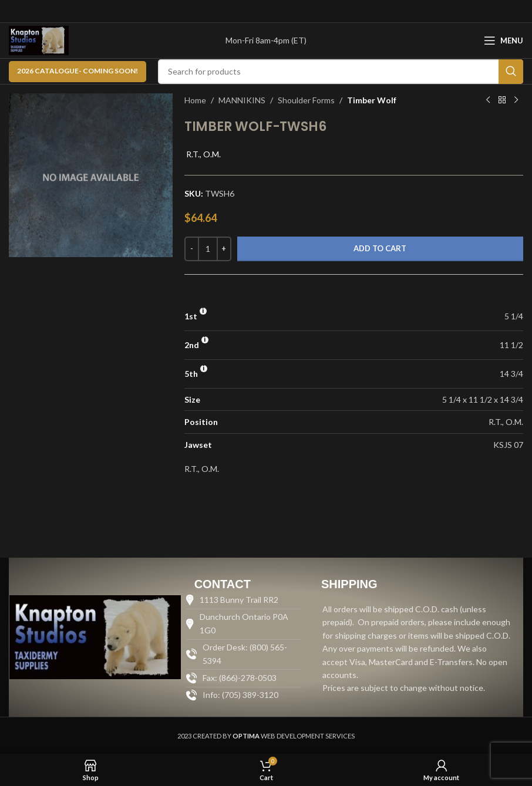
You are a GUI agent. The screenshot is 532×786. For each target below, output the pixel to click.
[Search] (341, 72)
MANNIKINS (242, 100)
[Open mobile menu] (504, 41)
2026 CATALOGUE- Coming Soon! (78, 71)
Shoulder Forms (306, 100)
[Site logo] (39, 40)
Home (195, 100)
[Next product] (516, 100)
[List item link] (244, 695)
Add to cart (380, 248)
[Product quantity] (208, 249)
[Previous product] (488, 100)
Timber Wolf (372, 100)
